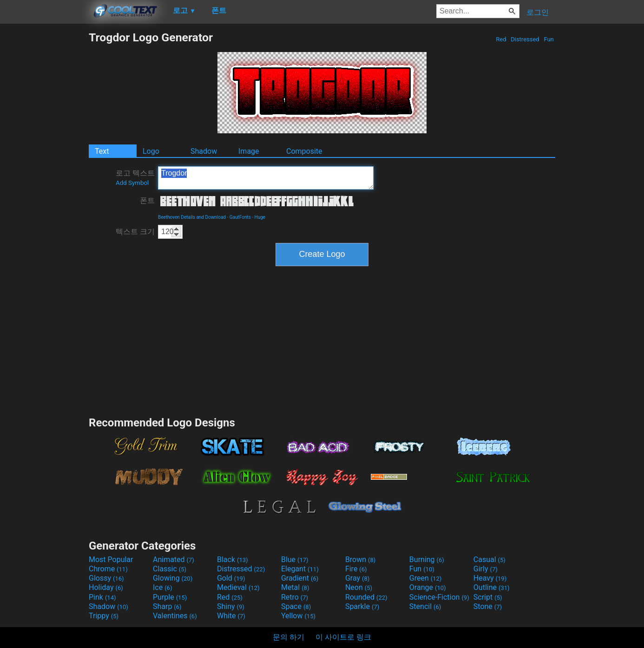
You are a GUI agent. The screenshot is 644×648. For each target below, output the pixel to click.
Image (249, 151)
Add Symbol (132, 183)
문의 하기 (289, 637)
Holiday (106, 587)
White (231, 616)
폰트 (147, 200)
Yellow (298, 616)
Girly (486, 569)
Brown (360, 560)
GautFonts (240, 217)
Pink (102, 597)
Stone (488, 606)
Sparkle (362, 606)
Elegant (300, 569)
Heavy (490, 578)
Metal (295, 587)
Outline (492, 587)
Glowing (173, 578)
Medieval (238, 587)
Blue (295, 560)
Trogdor (266, 178)
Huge (260, 217)
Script (488, 597)
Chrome (108, 569)
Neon (359, 587)
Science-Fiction (439, 597)
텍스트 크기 (135, 232)
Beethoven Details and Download (192, 217)
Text (102, 151)
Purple (170, 597)
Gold (231, 578)
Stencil (425, 606)
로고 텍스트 (135, 177)
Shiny (231, 606)
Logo (151, 151)
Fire (356, 569)
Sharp (167, 606)
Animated (174, 560)
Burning (427, 560)
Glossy (106, 578)
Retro (295, 597)
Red (501, 39)
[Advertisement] (44, 170)
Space (296, 606)
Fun (549, 39)
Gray (357, 578)
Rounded (366, 597)
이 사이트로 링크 (343, 637)
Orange (428, 587)
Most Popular (111, 560)
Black (233, 560)
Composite (304, 151)
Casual (490, 560)
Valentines (175, 616)
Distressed (525, 39)
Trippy (104, 616)
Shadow (204, 151)
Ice (162, 587)
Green (426, 578)
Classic (170, 569)
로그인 (538, 12)
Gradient (300, 578)
